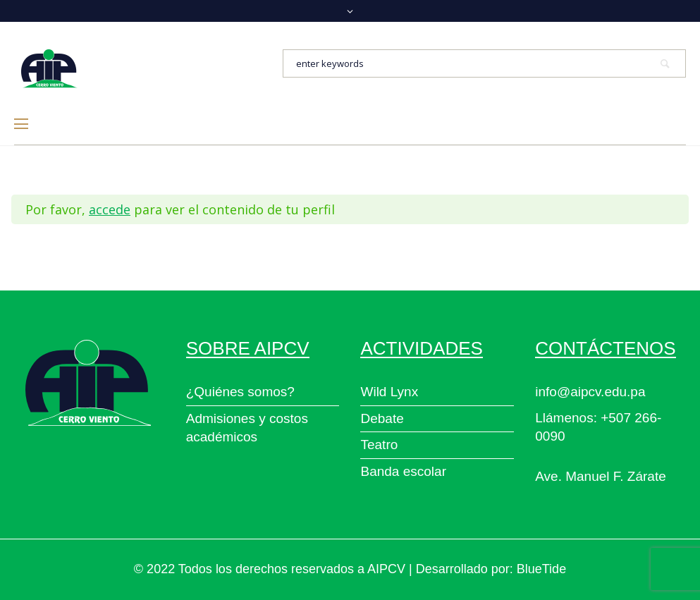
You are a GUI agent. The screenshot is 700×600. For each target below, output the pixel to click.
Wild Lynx (389, 392)
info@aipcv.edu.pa (590, 392)
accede (110, 209)
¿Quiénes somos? (240, 392)
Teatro (379, 445)
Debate (382, 418)
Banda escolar (403, 471)
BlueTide (541, 569)
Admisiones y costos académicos (247, 428)
